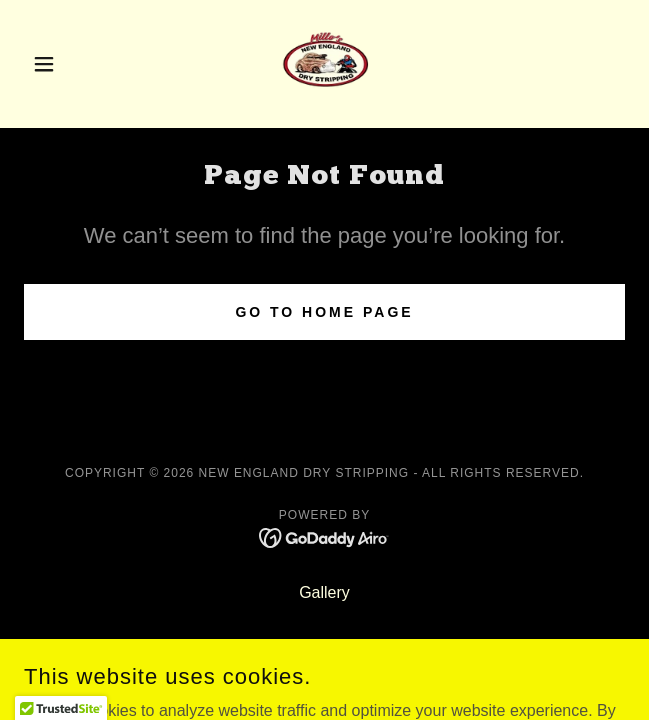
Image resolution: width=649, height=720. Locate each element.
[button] (69, 64)
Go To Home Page (324, 312)
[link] (325, 64)
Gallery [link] (324, 592)
